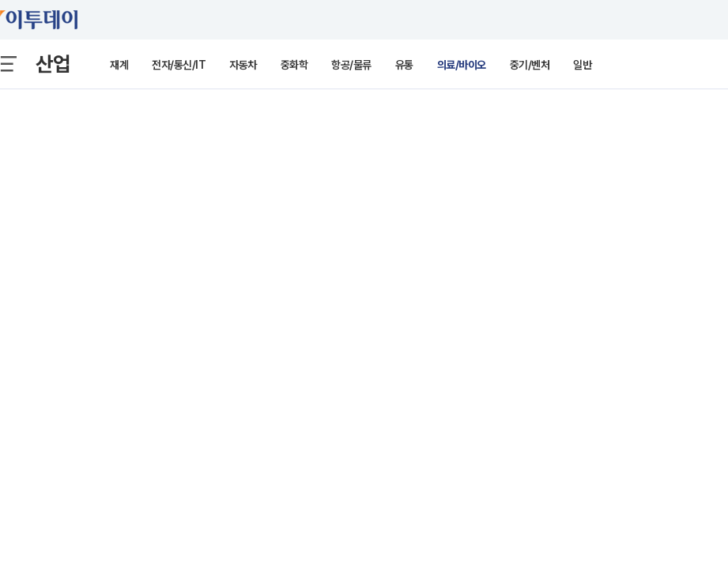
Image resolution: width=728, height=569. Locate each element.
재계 (119, 65)
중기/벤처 (530, 65)
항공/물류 (351, 65)
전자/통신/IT (179, 65)
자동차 (243, 65)
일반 (582, 65)
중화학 (294, 65)
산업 (53, 64)
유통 (404, 65)
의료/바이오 (462, 65)
